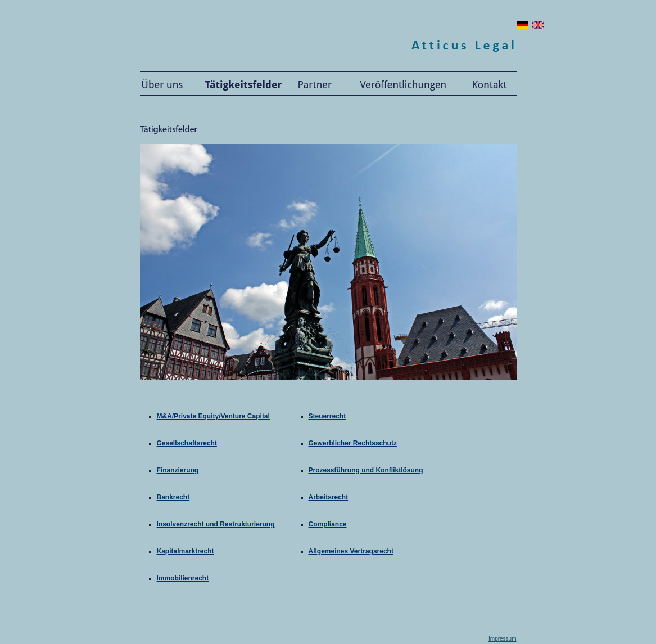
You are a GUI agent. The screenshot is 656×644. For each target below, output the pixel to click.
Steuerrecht (327, 416)
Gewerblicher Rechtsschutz (353, 443)
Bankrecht (173, 497)
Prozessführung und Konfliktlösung (366, 470)
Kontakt (486, 84)
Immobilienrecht (183, 578)
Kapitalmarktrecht (186, 551)
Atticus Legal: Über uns (165, 84)
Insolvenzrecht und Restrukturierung (216, 524)
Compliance (328, 524)
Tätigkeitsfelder (239, 84)
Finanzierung (178, 470)
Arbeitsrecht (329, 497)
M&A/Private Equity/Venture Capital (213, 416)
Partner (316, 84)
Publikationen (403, 84)
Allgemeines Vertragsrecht (351, 551)
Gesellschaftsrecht (187, 443)
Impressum (502, 639)
